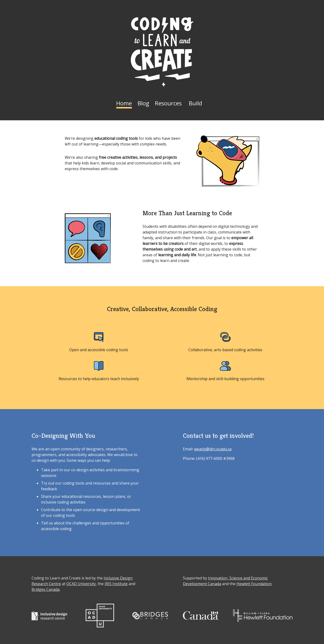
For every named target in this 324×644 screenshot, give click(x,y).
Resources (168, 103)
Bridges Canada (46, 589)
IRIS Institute (116, 584)
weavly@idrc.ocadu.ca (213, 449)
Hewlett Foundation (254, 584)
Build (195, 103)
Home (124, 103)
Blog (143, 103)
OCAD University (81, 584)
